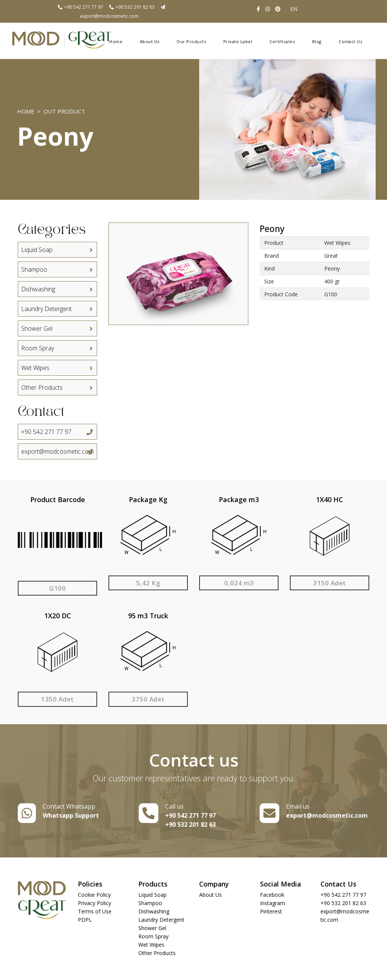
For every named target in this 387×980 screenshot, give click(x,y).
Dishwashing (57, 289)
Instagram (272, 903)
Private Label (238, 41)
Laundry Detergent (57, 309)
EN (294, 9)
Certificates (282, 41)
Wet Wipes (57, 368)
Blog (317, 41)
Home (116, 41)
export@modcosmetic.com (57, 451)
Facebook (272, 895)
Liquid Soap (57, 250)
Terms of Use (95, 911)
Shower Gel (57, 328)
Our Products (191, 41)
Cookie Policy (94, 895)
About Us (150, 41)
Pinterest (271, 911)
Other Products (57, 387)
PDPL (85, 920)
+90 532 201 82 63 (132, 7)
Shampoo (57, 269)
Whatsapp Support (71, 815)
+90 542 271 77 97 (80, 7)
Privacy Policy (94, 903)
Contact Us (350, 41)
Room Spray (57, 348)
